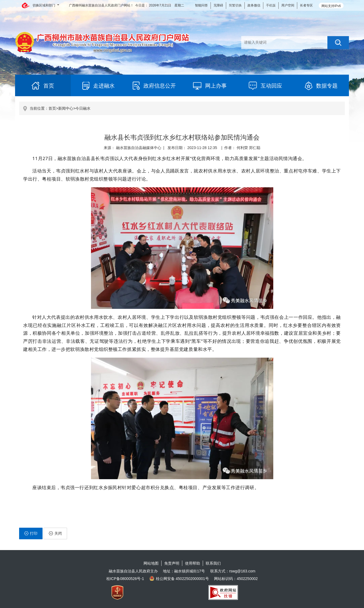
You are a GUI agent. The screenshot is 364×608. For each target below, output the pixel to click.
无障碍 (218, 5)
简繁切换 (235, 5)
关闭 (55, 533)
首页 (52, 108)
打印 (31, 533)
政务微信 (254, 5)
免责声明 (172, 563)
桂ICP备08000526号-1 (125, 579)
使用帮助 (192, 563)
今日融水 (83, 108)
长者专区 (306, 5)
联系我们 (213, 563)
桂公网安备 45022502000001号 (179, 579)
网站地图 (151, 563)
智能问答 (201, 5)
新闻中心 (66, 108)
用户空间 (288, 5)
